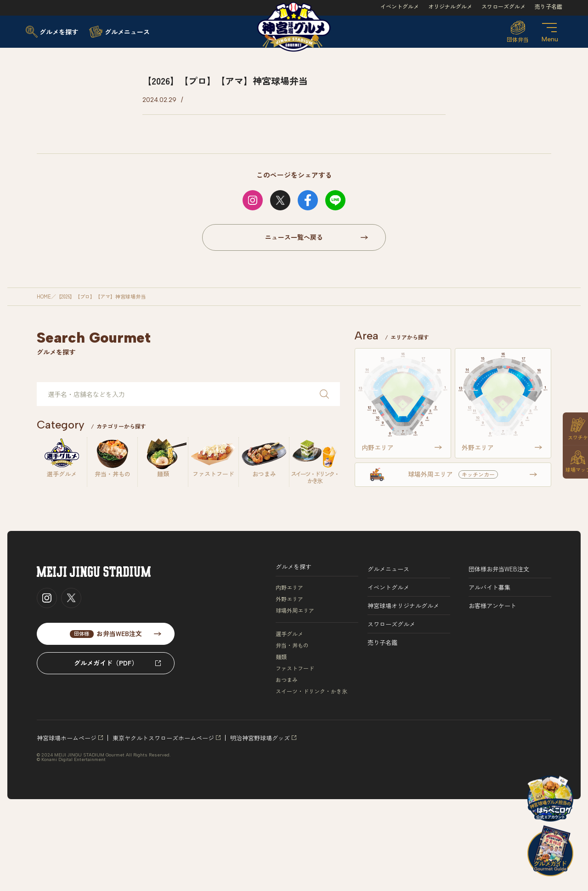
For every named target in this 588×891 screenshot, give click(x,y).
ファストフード (295, 668)
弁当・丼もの (292, 645)
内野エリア (289, 587)
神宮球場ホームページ (67, 738)
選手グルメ (289, 634)
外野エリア (289, 599)
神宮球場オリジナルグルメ (403, 606)
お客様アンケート (492, 606)
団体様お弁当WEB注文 (499, 569)
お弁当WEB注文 (106, 633)
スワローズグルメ (503, 6)
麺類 (281, 657)
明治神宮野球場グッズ (260, 738)
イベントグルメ (400, 6)
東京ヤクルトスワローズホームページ (163, 738)
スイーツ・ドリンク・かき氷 (311, 691)
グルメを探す (294, 567)
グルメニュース (388, 569)
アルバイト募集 (489, 587)
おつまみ (287, 680)
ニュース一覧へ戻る (294, 237)
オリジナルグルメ (450, 6)
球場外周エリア (295, 610)
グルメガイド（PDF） (106, 663)
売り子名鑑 (548, 6)
